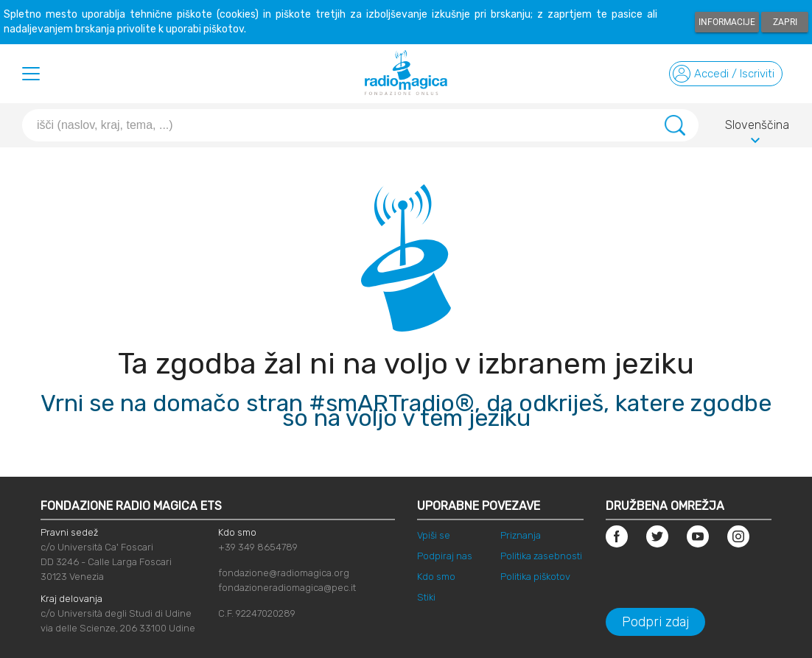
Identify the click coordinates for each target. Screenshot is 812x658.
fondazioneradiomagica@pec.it (287, 588)
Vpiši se (434, 535)
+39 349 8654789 (258, 547)
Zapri (785, 22)
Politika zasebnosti (541, 556)
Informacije (727, 22)
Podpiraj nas (445, 556)
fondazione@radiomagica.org (284, 573)
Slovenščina (757, 127)
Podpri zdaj (655, 622)
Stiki (426, 597)
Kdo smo (436, 577)
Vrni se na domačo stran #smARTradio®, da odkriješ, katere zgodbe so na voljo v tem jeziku (406, 410)
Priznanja (521, 535)
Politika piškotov (535, 577)
